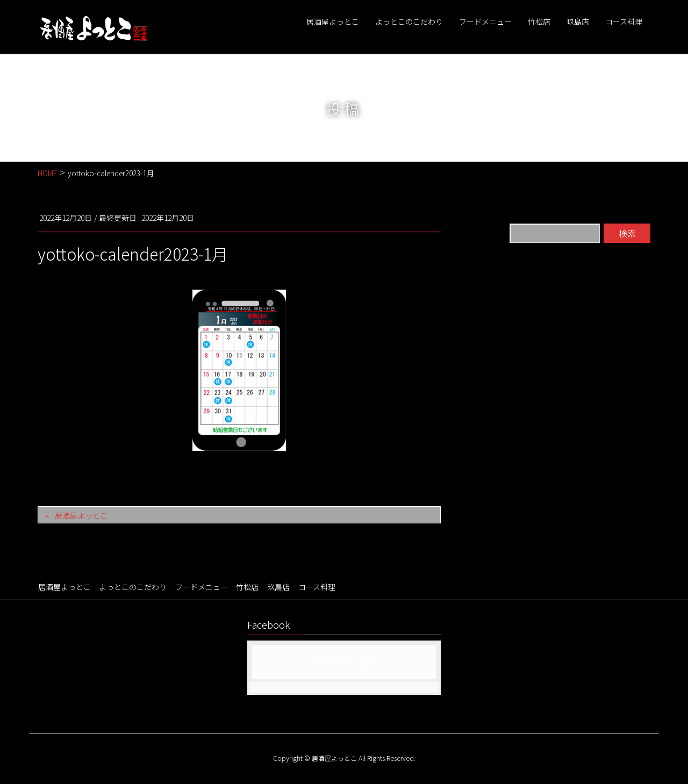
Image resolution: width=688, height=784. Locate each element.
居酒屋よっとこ (81, 515)
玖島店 (277, 587)
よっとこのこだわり (132, 587)
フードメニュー (200, 587)
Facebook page (344, 661)
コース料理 (315, 587)
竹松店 (246, 587)
